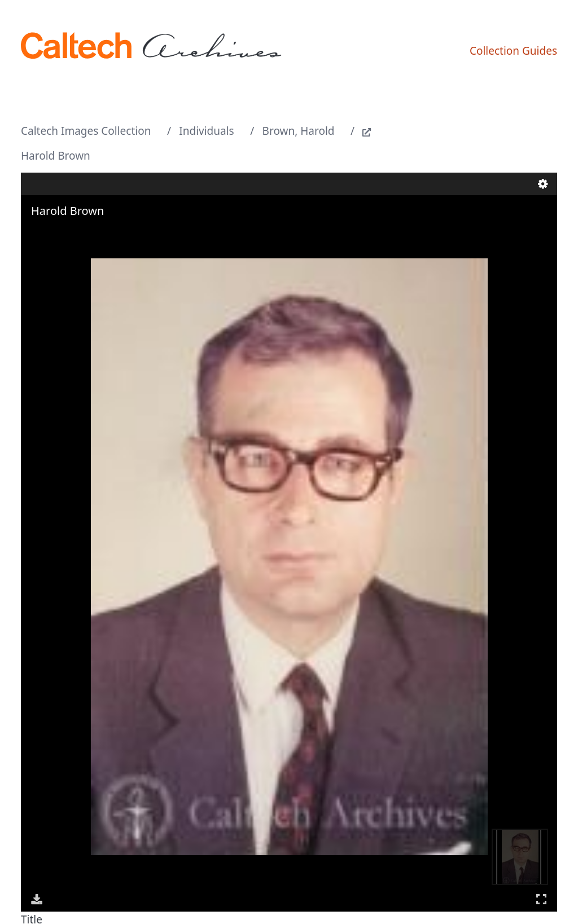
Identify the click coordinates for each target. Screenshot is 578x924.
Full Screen (541, 899)
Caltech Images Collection (86, 131)
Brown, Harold (299, 131)
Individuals (206, 131)
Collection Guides (513, 51)
